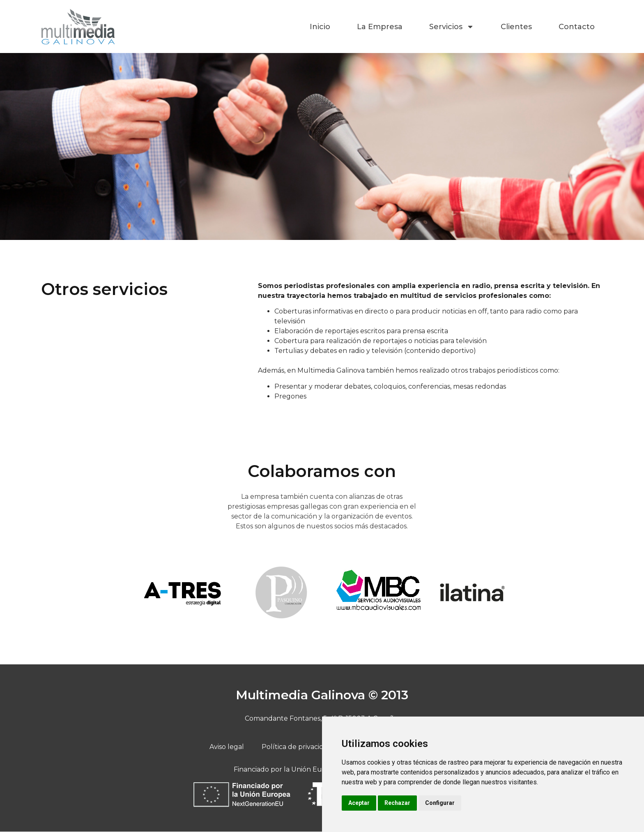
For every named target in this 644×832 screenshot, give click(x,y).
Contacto (577, 27)
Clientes (516, 27)
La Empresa (380, 27)
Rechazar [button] (397, 803)
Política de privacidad (298, 747)
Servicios (452, 27)
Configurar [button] (440, 803)
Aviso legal (229, 747)
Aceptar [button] (359, 803)
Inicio (320, 27)
